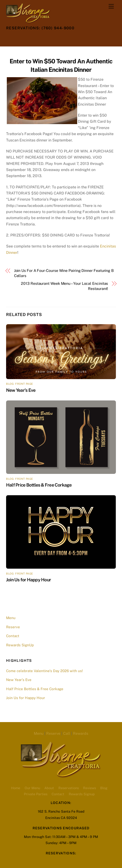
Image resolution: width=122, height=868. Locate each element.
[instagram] (34, 39)
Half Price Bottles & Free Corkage (39, 485)
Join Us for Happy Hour (29, 580)
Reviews (90, 788)
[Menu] (111, 6)
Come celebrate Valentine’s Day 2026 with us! (44, 671)
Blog (104, 788)
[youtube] (45, 39)
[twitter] (11, 39)
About (49, 788)
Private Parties (36, 794)
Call (67, 733)
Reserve (13, 627)
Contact (13, 636)
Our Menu (32, 788)
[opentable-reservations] (57, 39)
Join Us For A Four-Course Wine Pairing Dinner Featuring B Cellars (64, 273)
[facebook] (22, 39)
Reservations (69, 788)
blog (10, 384)
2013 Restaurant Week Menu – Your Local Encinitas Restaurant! (64, 286)
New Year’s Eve (21, 390)
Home (16, 788)
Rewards (81, 733)
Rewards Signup (82, 794)
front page (24, 384)
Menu (11, 618)
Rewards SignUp (20, 645)
